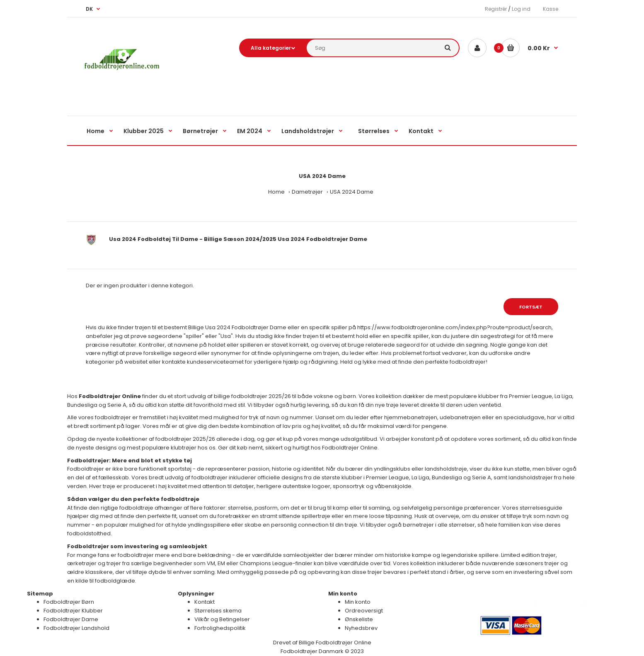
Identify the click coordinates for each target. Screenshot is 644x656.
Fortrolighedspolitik (220, 628)
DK (89, 9)
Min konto (358, 602)
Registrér (496, 9)
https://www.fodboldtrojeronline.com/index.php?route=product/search (454, 327)
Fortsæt (531, 307)
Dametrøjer (307, 192)
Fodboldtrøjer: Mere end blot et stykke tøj (130, 460)
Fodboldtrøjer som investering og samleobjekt (137, 546)
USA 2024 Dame (352, 192)
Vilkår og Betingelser (222, 619)
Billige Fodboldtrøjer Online (335, 643)
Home (276, 192)
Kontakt (205, 602)
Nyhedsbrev (361, 628)
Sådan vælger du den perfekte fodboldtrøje (133, 499)
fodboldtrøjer (468, 362)
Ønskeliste (359, 619)
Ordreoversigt (364, 611)
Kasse (551, 9)
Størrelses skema (218, 611)
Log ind (521, 9)
